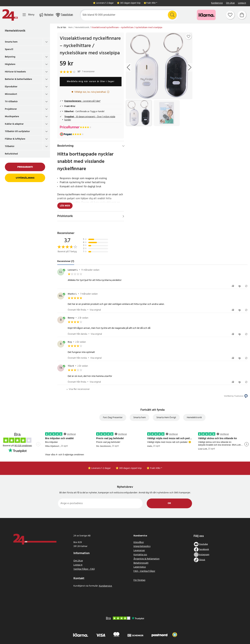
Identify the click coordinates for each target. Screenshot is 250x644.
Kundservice (217, 3)
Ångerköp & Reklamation (147, 559)
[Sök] (129, 15)
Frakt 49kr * (152, 3)
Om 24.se (230, 3)
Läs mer (65, 206)
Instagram (204, 555)
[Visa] (123, 216)
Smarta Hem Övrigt (166, 418)
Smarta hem (11, 42)
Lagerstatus (140, 567)
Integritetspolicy (142, 546)
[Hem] (10, 15)
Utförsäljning (25, 178)
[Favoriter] (230, 15)
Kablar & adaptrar (14, 124)
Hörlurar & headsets (15, 72)
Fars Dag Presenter (113, 418)
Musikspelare (12, 117)
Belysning (10, 57)
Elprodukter (11, 87)
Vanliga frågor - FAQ (84, 569)
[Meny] (28, 15)
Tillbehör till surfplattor (17, 131)
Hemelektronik (15, 31)
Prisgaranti (25, 167)
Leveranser (139, 551)
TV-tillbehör (11, 102)
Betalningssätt (141, 563)
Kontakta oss (140, 555)
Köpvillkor (139, 542)
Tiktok (202, 560)
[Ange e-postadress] (100, 503)
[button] (175, 635)
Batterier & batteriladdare (18, 79)
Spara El (9, 49)
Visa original (95, 310)
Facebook (204, 549)
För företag (139, 580)
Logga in (242, 3)
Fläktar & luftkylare (15, 139)
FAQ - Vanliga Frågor (144, 571)
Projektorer (11, 109)
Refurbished (11, 154)
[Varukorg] (242, 15)
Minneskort (11, 94)
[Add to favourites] (189, 36)
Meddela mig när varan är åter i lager (91, 81)
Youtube (203, 544)
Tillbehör (10, 146)
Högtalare (10, 64)
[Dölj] (123, 146)
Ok (169, 503)
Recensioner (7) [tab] (66, 261)
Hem (70, 28)
